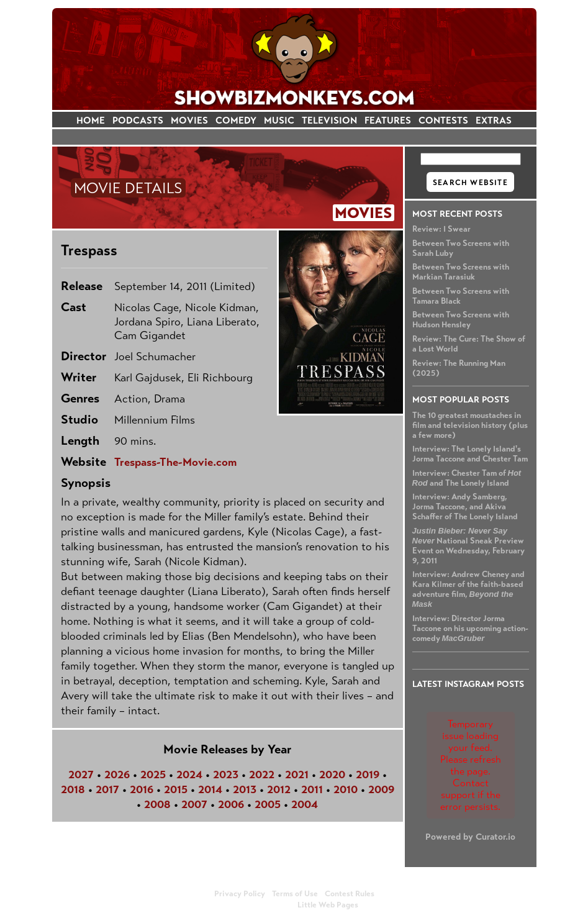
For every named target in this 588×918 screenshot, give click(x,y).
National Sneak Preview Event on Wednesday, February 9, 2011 (468, 546)
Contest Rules (350, 894)
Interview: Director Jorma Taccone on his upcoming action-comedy (470, 629)
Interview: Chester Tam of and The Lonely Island (467, 478)
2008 (157, 804)
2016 (142, 789)
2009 (381, 789)
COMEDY (236, 120)
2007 (194, 804)
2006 (231, 804)
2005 (268, 804)
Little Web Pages (328, 905)
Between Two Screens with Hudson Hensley (461, 320)
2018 (73, 789)
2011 (312, 789)
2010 (346, 789)
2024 (189, 775)
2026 (117, 775)
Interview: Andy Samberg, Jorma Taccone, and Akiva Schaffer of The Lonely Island (465, 507)
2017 (107, 789)
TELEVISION (329, 120)
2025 (153, 775)
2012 (279, 789)
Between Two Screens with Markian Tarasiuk (461, 272)
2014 (210, 789)
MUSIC (279, 120)
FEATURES (388, 120)
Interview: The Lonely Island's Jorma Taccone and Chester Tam (470, 454)
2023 (226, 775)
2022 (262, 775)
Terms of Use (295, 894)
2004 (305, 804)
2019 (368, 775)
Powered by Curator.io (470, 837)
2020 (332, 775)
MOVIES (189, 120)
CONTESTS (443, 120)
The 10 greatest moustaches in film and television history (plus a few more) (470, 425)
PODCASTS (138, 120)
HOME (91, 120)
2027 (81, 775)
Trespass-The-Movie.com (175, 462)
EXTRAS (494, 120)
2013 (245, 789)
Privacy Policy (240, 894)
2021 (297, 775)
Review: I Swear (441, 229)
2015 (176, 789)
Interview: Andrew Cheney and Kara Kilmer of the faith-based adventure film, (468, 589)
